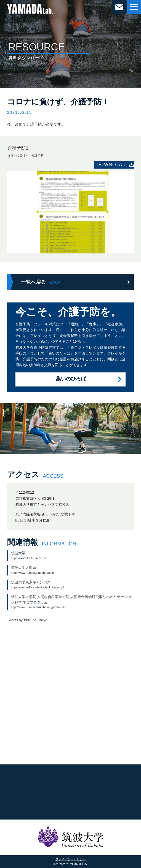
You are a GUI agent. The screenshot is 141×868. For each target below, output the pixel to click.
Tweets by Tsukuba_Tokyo (27, 620)
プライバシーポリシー (71, 859)
